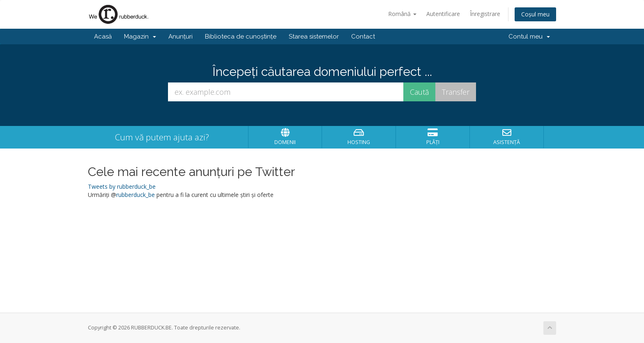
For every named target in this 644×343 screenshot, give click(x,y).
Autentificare (443, 14)
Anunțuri (181, 37)
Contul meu (529, 37)
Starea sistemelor (314, 37)
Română (402, 14)
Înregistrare (485, 14)
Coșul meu (535, 14)
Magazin (140, 37)
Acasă (103, 37)
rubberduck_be (136, 195)
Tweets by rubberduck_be (122, 186)
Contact (363, 37)
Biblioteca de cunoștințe (241, 37)
